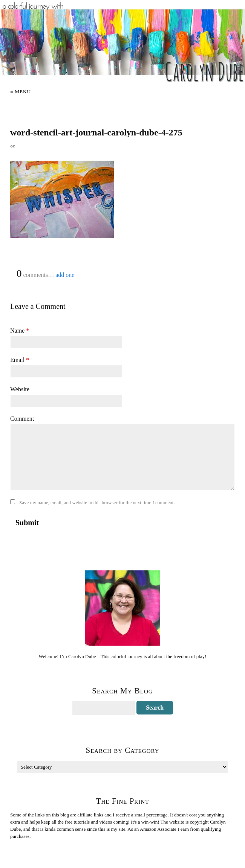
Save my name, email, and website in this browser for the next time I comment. (97, 502)
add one (65, 275)
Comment (22, 419)
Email (20, 360)
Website (20, 389)
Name (20, 331)
